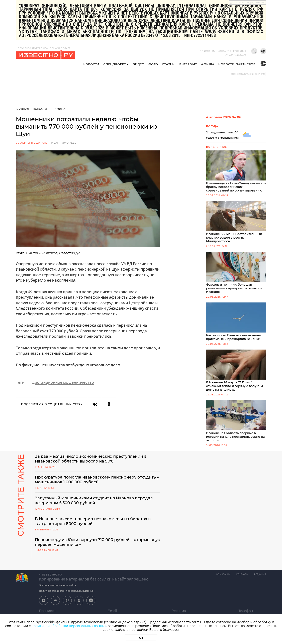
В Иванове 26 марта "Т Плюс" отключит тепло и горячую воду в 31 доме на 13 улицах (236, 373)
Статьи (168, 64)
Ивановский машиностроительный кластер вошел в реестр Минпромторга (236, 223)
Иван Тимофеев (64, 143)
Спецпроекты (116, 64)
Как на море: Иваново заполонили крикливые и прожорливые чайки (236, 324)
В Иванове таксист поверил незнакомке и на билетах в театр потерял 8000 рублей (94, 525)
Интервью (188, 64)
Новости (91, 64)
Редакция (240, 51)
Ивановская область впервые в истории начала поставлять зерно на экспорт (236, 424)
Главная (23, 109)
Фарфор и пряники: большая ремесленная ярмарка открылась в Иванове (236, 274)
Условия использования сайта (57, 589)
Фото (153, 64)
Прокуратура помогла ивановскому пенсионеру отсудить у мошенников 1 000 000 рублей (96, 483)
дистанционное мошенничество (63, 382)
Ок (141, 638)
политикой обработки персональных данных (69, 626)
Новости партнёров (237, 64)
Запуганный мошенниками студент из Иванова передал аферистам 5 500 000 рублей (95, 504)
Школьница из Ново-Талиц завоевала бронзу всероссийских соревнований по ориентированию (236, 172)
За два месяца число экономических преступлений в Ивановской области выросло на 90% (92, 462)
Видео (139, 64)
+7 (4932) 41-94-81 (236, 55)
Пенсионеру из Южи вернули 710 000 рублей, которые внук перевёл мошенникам (93, 545)
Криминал (59, 109)
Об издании (208, 51)
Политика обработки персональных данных (66, 594)
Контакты (224, 51)
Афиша (208, 64)
